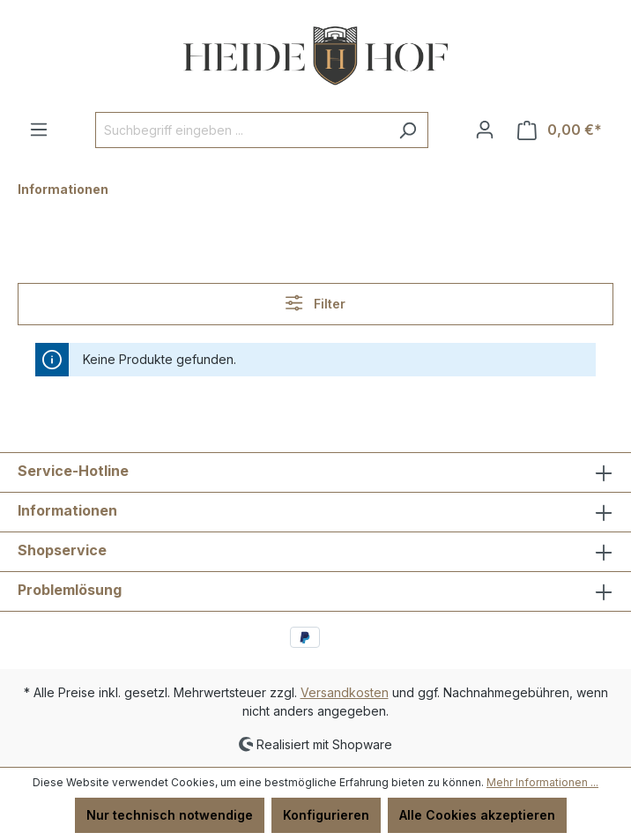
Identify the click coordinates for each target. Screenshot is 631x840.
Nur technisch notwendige (170, 815)
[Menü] (39, 130)
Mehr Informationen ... (542, 782)
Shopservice (62, 550)
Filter (315, 303)
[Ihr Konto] (485, 130)
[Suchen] (408, 130)
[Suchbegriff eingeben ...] (241, 130)
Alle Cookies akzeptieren (477, 815)
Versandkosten (345, 692)
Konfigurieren (326, 815)
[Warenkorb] (560, 130)
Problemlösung (70, 590)
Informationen (67, 510)
